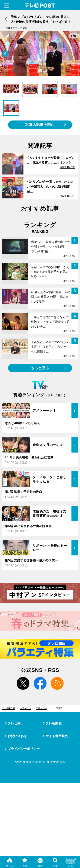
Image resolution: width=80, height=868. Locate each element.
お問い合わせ (17, 736)
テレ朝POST (40, 6)
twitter (23, 683)
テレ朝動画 (54, 723)
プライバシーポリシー (24, 749)
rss (57, 683)
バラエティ (25, 708)
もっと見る (40, 368)
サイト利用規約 (57, 736)
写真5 (59, 708)
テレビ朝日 (16, 723)
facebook (40, 683)
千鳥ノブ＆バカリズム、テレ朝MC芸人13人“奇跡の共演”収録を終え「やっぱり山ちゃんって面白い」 (45, 708)
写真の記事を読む (40, 125)
